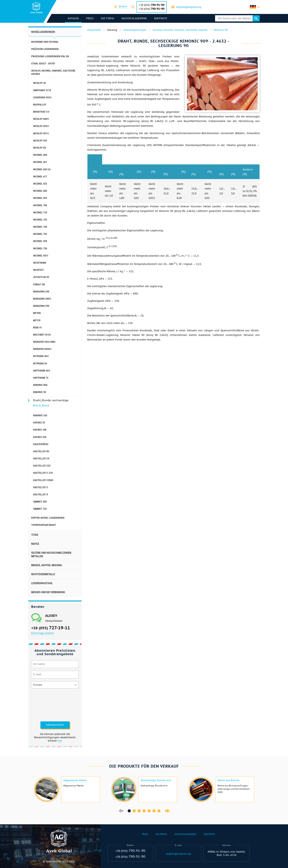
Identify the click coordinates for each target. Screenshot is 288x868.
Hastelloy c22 (42, 466)
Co (193, 169)
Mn (121, 169)
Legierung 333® (42, 97)
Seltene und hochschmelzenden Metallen (51, 554)
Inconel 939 (40, 241)
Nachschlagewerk (134, 18)
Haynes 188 (40, 430)
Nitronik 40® (41, 356)
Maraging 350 (41, 306)
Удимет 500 (40, 502)
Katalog (73, 18)
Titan (35, 535)
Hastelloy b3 (41, 451)
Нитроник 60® (42, 371)
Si (106, 172)
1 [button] (129, 811)
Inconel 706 (40, 205)
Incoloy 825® (41, 126)
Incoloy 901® (41, 133)
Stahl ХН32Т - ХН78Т (43, 63)
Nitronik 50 (40, 363)
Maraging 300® (42, 299)
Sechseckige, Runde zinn (156, 780)
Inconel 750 (40, 248)
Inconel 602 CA (42, 169)
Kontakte (161, 18)
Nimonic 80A (40, 385)
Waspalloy (40, 105)
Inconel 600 (40, 155)
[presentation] (46, 705)
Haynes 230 (40, 437)
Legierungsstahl (42, 583)
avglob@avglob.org (189, 7)
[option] (67, 789)
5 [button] (149, 811)
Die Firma (107, 18)
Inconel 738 (40, 227)
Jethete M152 (41, 277)
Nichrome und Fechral (45, 42)
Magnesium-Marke (75, 780)
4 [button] (144, 811)
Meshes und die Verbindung (48, 592)
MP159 (37, 320)
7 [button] (159, 811)
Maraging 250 (41, 292)
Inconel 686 (40, 191)
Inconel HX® (41, 256)
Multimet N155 (42, 335)
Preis (90, 18)
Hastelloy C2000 (43, 480)
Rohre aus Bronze (228, 780)
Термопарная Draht (44, 525)
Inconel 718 (40, 212)
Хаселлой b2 (41, 444)
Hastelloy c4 (41, 458)
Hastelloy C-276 (43, 473)
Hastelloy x (40, 494)
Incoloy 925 (40, 141)
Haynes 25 (39, 423)
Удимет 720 (40, 509)
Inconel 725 (40, 220)
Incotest (38, 270)
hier (60, 741)
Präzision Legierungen (45, 49)
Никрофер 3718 (42, 90)
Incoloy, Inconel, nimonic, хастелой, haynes (53, 72)
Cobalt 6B (39, 284)
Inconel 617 (40, 176)
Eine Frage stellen (43, 633)
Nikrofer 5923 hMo (44, 342)
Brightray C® (41, 112)
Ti (232, 169)
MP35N (37, 313)
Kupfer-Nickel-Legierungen (48, 518)
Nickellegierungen (43, 32)
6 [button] (154, 811)
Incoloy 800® (41, 119)
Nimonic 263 (40, 415)
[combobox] (123, 7)
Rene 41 (37, 327)
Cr (165, 169)
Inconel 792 (40, 234)
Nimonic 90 (39, 392)
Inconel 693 (40, 198)
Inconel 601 (40, 162)
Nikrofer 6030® (42, 349)
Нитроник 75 (41, 378)
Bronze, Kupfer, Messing (47, 565)
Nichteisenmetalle (43, 574)
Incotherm (40, 263)
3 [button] (139, 811)
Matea (35, 544)
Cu (179, 172)
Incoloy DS (40, 148)
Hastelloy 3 (40, 487)
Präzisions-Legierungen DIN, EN (50, 56)
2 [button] (134, 811)
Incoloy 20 (39, 83)
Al (221, 169)
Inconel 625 (40, 184)
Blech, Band (41, 405)
